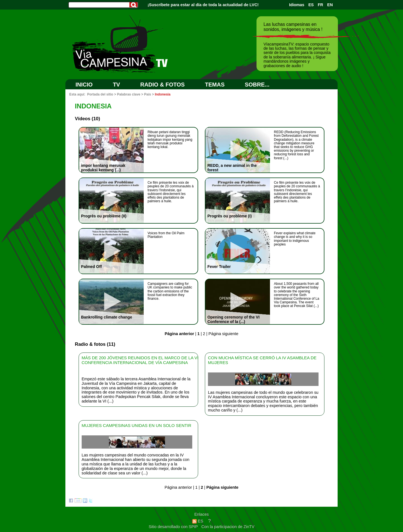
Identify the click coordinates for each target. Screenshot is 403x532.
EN (330, 5)
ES (311, 5)
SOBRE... (257, 85)
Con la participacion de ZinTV (228, 527)
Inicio (84, 85)
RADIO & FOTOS (163, 85)
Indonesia (163, 94)
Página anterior (178, 487)
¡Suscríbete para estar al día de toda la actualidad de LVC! (203, 5)
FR (320, 5)
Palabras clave (129, 94)
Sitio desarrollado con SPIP (174, 527)
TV (116, 85)
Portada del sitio (100, 94)
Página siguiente (223, 334)
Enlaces (201, 514)
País (148, 94)
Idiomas (297, 5)
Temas (215, 85)
